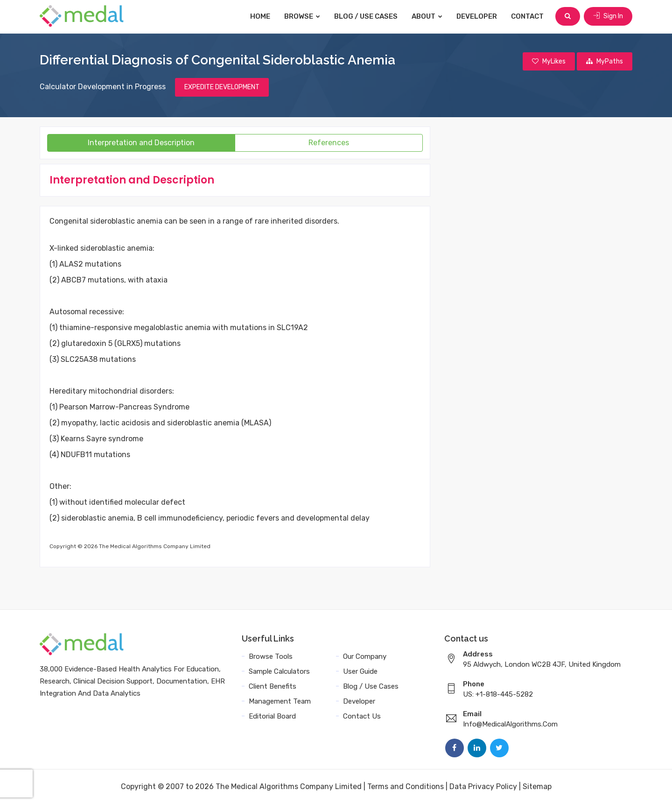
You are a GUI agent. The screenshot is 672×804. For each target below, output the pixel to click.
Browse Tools (271, 656)
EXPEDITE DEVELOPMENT (222, 87)
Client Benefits (273, 686)
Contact (527, 16)
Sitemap (537, 786)
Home (260, 16)
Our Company (365, 656)
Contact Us (362, 716)
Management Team (280, 701)
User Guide (360, 671)
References (329, 143)
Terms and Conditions (406, 786)
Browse (302, 16)
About (427, 16)
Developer (477, 16)
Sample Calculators (279, 671)
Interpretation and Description (141, 143)
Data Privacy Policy (483, 786)
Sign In (608, 16)
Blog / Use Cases (366, 16)
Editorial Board (272, 716)
